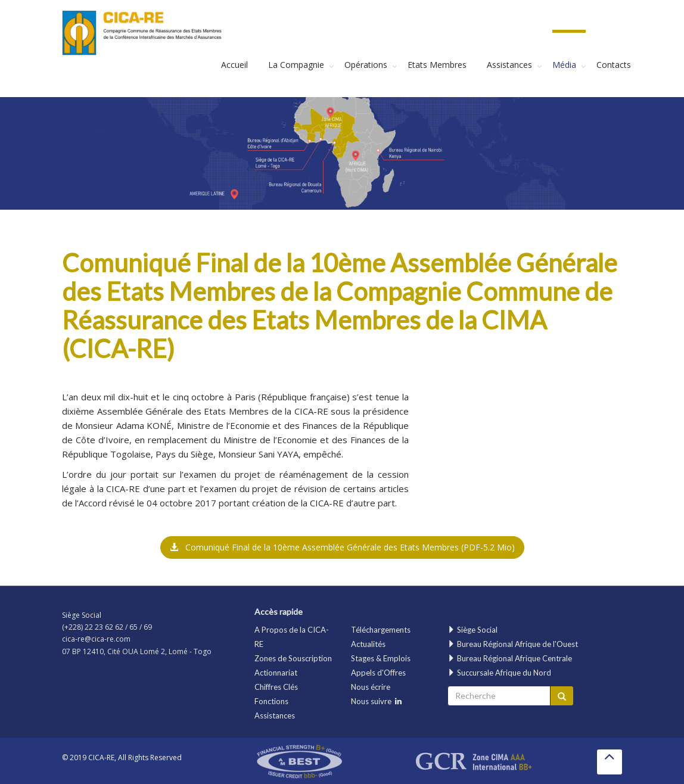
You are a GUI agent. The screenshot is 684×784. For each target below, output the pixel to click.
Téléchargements (381, 630)
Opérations (366, 65)
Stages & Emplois (381, 658)
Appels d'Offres (378, 673)
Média (564, 65)
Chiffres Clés (276, 687)
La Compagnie (296, 65)
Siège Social (472, 630)
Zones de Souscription (293, 658)
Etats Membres (437, 65)
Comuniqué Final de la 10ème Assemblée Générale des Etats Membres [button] (342, 547)
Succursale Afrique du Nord (499, 673)
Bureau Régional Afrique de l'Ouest (513, 644)
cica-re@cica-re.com (96, 639)
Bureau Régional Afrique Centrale (510, 658)
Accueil (234, 65)
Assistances (509, 65)
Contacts (614, 65)
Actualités (368, 644)
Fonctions (271, 701)
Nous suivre (376, 701)
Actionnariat (276, 673)
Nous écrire (371, 687)
